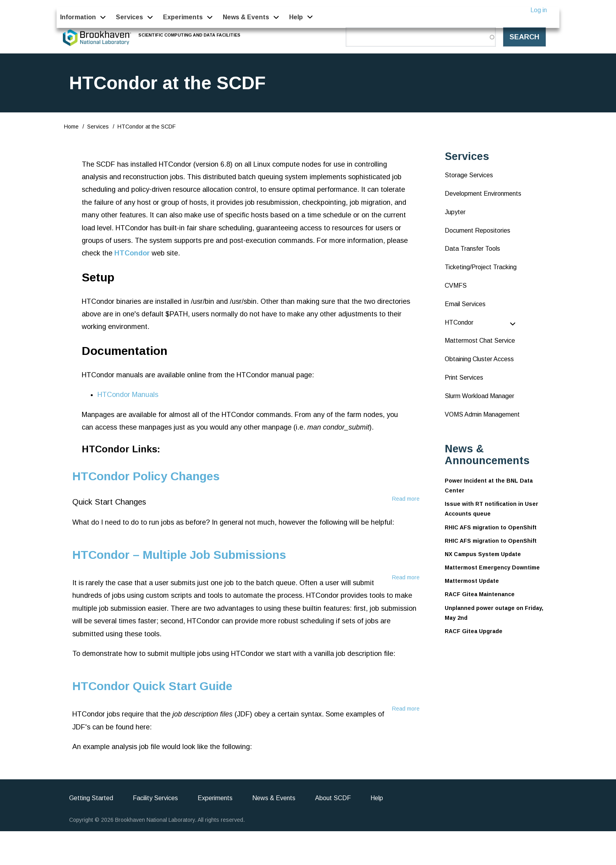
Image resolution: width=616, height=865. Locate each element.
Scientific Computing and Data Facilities (190, 35)
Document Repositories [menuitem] (478, 230)
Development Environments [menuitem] (483, 194)
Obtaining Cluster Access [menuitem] (479, 359)
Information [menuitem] (78, 17)
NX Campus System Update (483, 554)
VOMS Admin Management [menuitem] (482, 414)
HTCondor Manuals (128, 395)
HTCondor (132, 253)
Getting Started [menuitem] (91, 798)
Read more (406, 499)
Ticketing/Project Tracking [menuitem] (481, 267)
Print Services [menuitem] (464, 377)
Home (71, 127)
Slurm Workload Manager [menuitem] (479, 396)
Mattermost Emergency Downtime (492, 567)
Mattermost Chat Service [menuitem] (480, 341)
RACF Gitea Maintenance (480, 594)
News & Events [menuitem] (246, 17)
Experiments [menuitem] (183, 17)
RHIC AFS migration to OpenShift (491, 527)
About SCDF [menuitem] (333, 798)
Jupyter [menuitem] (455, 212)
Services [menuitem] (129, 17)
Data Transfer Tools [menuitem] (472, 249)
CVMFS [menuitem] (456, 286)
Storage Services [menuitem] (469, 175)
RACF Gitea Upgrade (474, 631)
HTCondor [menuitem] (459, 322)
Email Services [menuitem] (465, 304)
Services (98, 127)
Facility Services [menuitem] (155, 798)
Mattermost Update (472, 581)
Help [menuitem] (296, 17)
